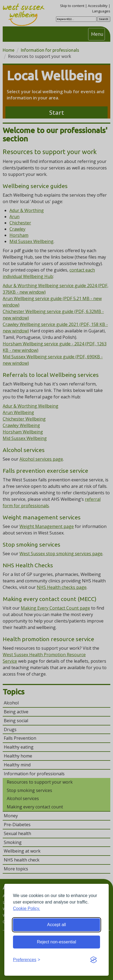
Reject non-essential (57, 942)
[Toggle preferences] (27, 960)
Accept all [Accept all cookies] (56, 925)
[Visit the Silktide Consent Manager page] (94, 960)
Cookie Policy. (26, 908)
